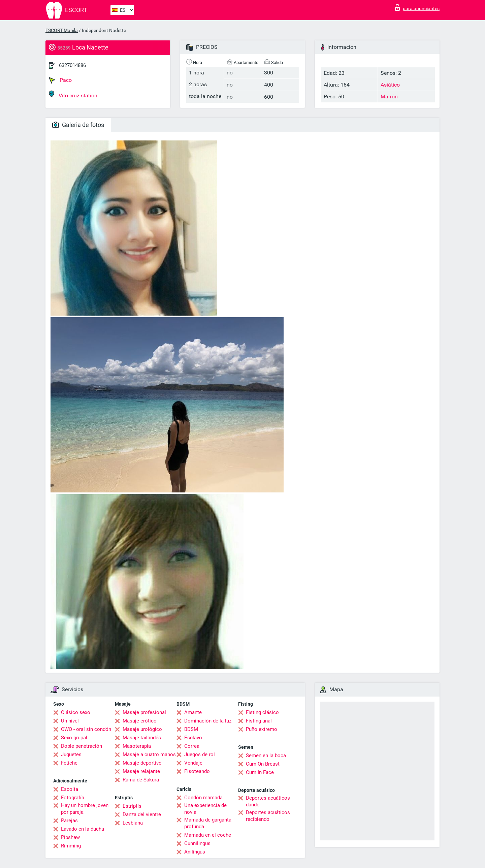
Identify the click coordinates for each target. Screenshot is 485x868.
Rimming (71, 846)
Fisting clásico (262, 712)
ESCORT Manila (62, 30)
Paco (60, 80)
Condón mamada (203, 798)
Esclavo (193, 738)
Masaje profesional (144, 712)
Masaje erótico (140, 721)
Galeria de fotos (78, 125)
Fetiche (69, 763)
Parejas (69, 821)
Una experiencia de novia (205, 809)
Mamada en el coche (208, 835)
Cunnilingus (197, 843)
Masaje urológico (142, 729)
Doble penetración (82, 746)
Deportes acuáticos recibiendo (268, 816)
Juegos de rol (200, 754)
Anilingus (195, 852)
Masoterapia (137, 746)
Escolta (70, 789)
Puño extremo (262, 729)
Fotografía (73, 798)
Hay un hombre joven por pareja (85, 809)
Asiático (390, 85)
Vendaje (193, 763)
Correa (192, 746)
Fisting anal (259, 721)
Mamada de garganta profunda (208, 823)
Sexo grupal (74, 738)
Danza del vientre (142, 814)
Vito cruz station (73, 94)
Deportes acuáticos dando (268, 801)
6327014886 (72, 65)
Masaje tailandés (142, 738)
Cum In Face (260, 772)
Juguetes (71, 754)
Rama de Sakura (141, 780)
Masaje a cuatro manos (149, 754)
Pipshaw (70, 837)
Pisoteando (197, 771)
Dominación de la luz (208, 721)
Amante (193, 712)
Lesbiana (133, 823)
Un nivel (70, 721)
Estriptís (132, 806)
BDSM (191, 729)
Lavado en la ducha (83, 829)
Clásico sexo (76, 712)
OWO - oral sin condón (86, 729)
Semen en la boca (266, 756)
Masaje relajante (141, 771)
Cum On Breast (263, 764)
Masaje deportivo (142, 763)
